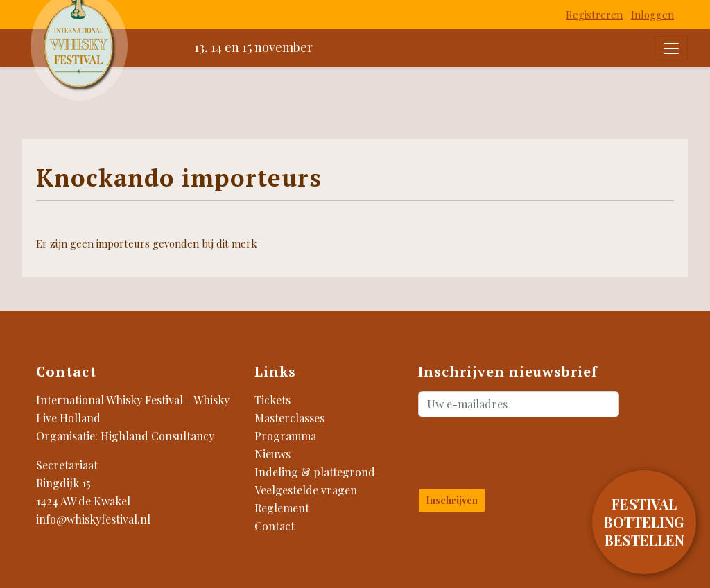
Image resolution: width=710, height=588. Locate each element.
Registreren (594, 15)
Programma (285, 436)
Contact (275, 526)
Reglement (282, 508)
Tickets (272, 400)
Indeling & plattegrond (315, 472)
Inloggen (652, 15)
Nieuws (272, 454)
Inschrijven (452, 500)
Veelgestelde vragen (306, 490)
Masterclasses (289, 418)
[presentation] (500, 450)
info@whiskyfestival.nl (93, 519)
